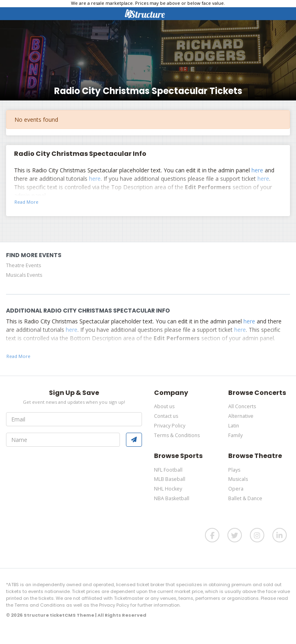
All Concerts (242, 406)
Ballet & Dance (245, 498)
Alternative (241, 416)
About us (164, 406)
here (257, 170)
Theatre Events (23, 265)
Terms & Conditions (177, 435)
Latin (234, 426)
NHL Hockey (168, 489)
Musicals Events (24, 275)
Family (235, 435)
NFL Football (168, 470)
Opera (236, 489)
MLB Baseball (170, 479)
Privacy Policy (170, 426)
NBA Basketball (172, 498)
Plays (234, 470)
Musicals (238, 479)
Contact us (166, 416)
